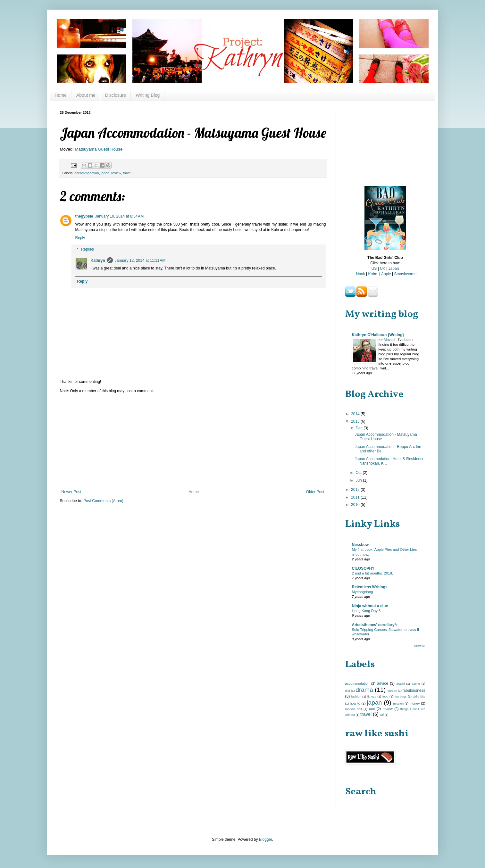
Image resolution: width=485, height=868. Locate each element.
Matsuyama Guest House (99, 149)
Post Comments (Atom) (103, 501)
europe (392, 691)
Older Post (315, 492)
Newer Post (71, 492)
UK (383, 269)
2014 (356, 414)
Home (61, 95)
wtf (382, 715)
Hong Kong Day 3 (366, 611)
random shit (354, 709)
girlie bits (419, 696)
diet (348, 691)
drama (364, 690)
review (116, 173)
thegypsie (84, 216)
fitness (372, 696)
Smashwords (405, 274)
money (414, 703)
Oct (359, 473)
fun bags (401, 696)
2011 (356, 497)
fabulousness (414, 690)
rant (372, 709)
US (374, 269)
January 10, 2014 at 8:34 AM (120, 216)
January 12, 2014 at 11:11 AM (140, 260)
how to (355, 703)
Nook (361, 274)
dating (416, 684)
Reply (80, 238)
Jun (359, 480)
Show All (420, 646)
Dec (360, 428)
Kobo (373, 274)
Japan (394, 269)
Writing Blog (148, 95)
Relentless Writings (370, 587)
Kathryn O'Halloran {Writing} (378, 335)
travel (127, 173)
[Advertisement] (193, 442)
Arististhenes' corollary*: (375, 625)
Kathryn (98, 260)
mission (399, 703)
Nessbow (360, 545)
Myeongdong (363, 592)
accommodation (87, 173)
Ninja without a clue (370, 606)
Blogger (266, 839)
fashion (356, 696)
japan (105, 173)
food (385, 696)
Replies (88, 249)
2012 (356, 490)
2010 (356, 505)
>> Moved (387, 340)
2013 (356, 421)
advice (383, 683)
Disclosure (116, 95)
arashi (400, 684)
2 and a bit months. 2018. (373, 573)
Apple (386, 274)
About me (86, 95)
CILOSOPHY (363, 568)
